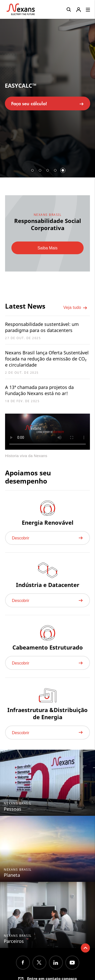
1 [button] (32, 170)
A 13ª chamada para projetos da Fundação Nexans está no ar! (39, 390)
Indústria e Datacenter (48, 585)
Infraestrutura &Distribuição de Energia (48, 713)
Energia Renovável (48, 522)
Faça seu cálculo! (48, 103)
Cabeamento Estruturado (48, 647)
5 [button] (63, 170)
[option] (48, 96)
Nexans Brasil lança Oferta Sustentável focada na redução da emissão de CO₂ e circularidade (47, 359)
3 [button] (48, 170)
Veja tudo (75, 308)
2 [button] (40, 170)
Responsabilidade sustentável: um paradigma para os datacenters (42, 327)
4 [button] (55, 170)
